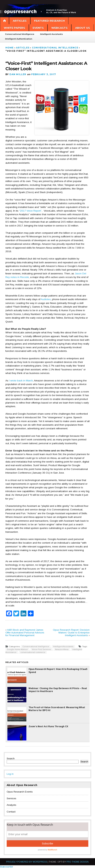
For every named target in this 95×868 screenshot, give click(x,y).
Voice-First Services (41, 649)
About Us (83, 28)
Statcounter (7, 867)
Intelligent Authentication (19, 39)
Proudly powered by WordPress (27, 862)
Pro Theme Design (77, 862)
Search (11, 759)
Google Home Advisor (17, 649)
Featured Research (49, 21)
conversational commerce (33, 652)
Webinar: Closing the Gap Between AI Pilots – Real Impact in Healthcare (47, 695)
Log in (10, 774)
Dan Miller (18, 74)
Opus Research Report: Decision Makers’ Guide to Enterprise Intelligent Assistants (71, 633)
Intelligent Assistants (51, 34)
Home (10, 48)
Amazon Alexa (62, 649)
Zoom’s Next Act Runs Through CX (38, 733)
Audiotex (46, 299)
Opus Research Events (20, 792)
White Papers (14, 28)
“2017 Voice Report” (30, 211)
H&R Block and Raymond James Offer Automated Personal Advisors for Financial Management (25, 633)
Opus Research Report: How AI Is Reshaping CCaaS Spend (47, 675)
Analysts (11, 805)
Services (11, 798)
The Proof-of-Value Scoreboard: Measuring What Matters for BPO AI (46, 714)
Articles (20, 21)
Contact (11, 812)
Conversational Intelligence (20, 34)
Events (38, 28)
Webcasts (59, 28)
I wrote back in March (21, 381)
